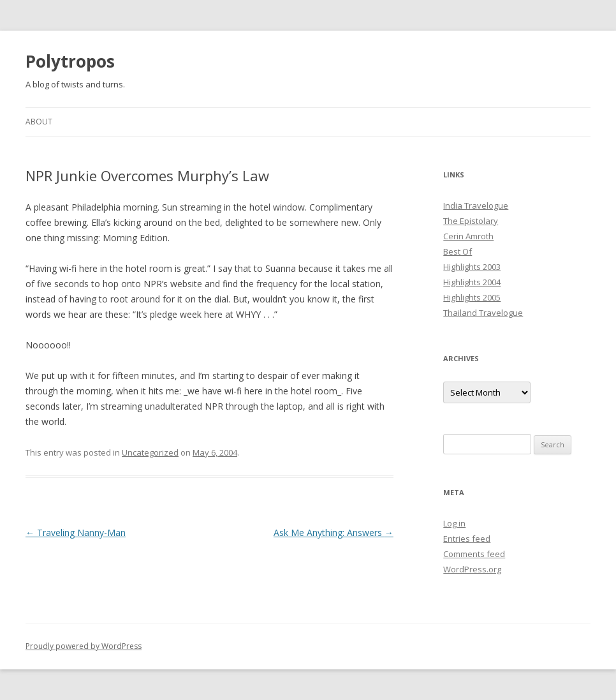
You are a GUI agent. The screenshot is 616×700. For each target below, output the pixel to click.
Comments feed (474, 554)
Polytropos (70, 61)
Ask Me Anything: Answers (334, 532)
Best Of (458, 251)
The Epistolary (471, 221)
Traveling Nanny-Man (76, 532)
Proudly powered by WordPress (84, 646)
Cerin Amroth (468, 236)
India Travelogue (476, 205)
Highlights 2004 (472, 282)
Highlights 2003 (472, 267)
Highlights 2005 (472, 297)
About (39, 122)
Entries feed (467, 539)
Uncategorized (150, 452)
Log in (454, 523)
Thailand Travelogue (483, 313)
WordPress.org (472, 569)
